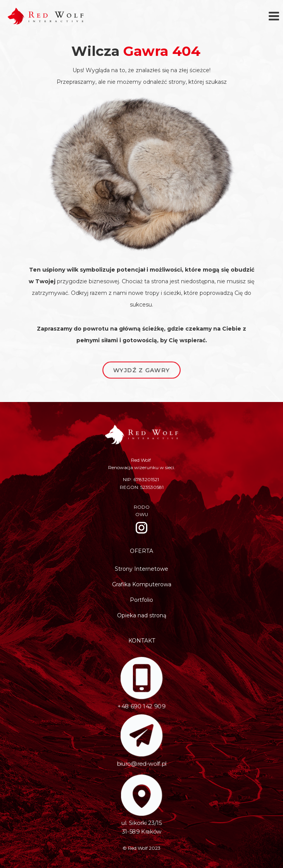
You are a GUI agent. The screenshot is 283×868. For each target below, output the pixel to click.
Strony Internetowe (141, 569)
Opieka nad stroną (142, 615)
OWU (142, 514)
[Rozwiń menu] (274, 16)
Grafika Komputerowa (142, 584)
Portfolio (141, 600)
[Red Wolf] (46, 16)
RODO (142, 507)
